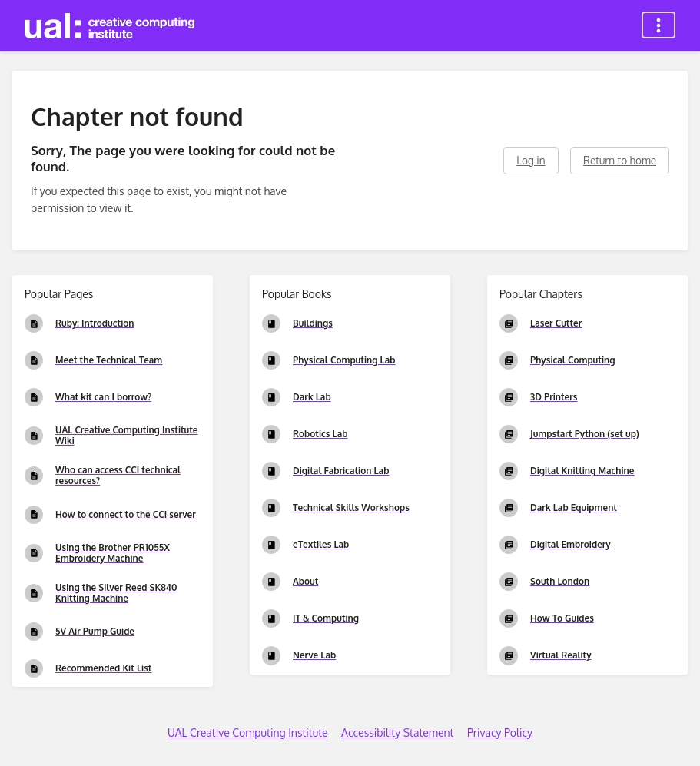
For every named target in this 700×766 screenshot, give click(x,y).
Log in (531, 160)
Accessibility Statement (397, 733)
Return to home (620, 160)
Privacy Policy (500, 733)
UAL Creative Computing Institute (248, 733)
